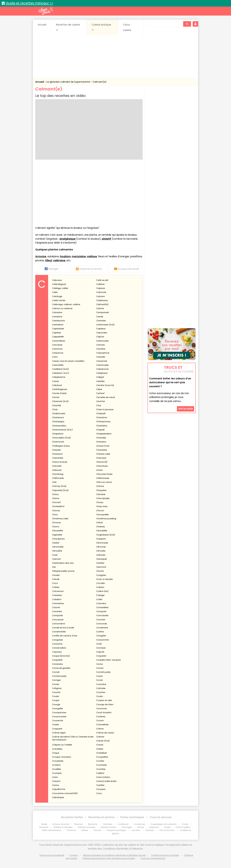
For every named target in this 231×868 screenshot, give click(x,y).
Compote (101, 611)
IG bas (141, 827)
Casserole (102, 361)
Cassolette (58, 365)
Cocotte (101, 583)
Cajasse (101, 288)
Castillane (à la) (60, 369)
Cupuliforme (59, 789)
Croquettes (102, 757)
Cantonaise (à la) (105, 325)
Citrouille (101, 551)
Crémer (100, 737)
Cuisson (56, 781)
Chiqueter (101, 490)
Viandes (150, 830)
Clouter (56, 575)
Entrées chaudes (87, 827)
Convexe (101, 648)
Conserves (139, 824)
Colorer (56, 607)
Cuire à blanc (103, 777)
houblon (65, 256)
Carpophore (103, 353)
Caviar (56, 381)
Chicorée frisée (104, 474)
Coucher (101, 692)
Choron (100, 511)
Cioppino (101, 539)
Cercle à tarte (59, 393)
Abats (44, 824)
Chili (54, 482)
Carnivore (57, 349)
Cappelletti (58, 337)
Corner (100, 668)
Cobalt (56, 579)
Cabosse (57, 280)
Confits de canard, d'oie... (65, 636)
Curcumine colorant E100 (65, 793)
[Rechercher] (187, 24)
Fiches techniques (132, 817)
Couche (56, 692)
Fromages (127, 827)
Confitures (123, 824)
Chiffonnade (103, 478)
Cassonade (102, 365)
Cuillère (100, 773)
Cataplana (102, 373)
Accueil (42, 25)
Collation (57, 599)
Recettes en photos (102, 817)
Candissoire (58, 321)
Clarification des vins (63, 563)
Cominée (57, 611)
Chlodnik (101, 494)
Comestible (102, 607)
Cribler (100, 749)
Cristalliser (102, 753)
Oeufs (168, 827)
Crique (56, 753)
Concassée (102, 615)
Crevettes (57, 749)
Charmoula (58, 442)
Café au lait (102, 280)
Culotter (100, 785)
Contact (74, 855)
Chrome (56, 523)
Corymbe (101, 684)
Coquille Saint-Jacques (109, 660)
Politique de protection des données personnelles (109, 858)
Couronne (102, 708)
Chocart (56, 502)
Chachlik (57, 405)
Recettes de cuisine (68, 27)
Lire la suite (186, 409)
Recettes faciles (72, 817)
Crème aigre (59, 733)
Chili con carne (104, 482)
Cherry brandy (60, 462)
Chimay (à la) (59, 486)
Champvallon (59, 426)
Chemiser (101, 458)
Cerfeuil (100, 393)
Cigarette (57, 535)
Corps (99, 676)
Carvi (55, 357)
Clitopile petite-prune (63, 571)
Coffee (56, 587)
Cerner (56, 397)
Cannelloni (58, 325)
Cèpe (99, 389)
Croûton (56, 765)
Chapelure (58, 434)
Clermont (101, 567)
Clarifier (100, 563)
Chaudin (57, 450)
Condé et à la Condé (63, 628)
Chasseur (101, 442)
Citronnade (102, 543)
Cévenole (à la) (60, 401)
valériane (59, 260)
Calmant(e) (100, 82)
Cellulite (100, 381)
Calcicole (101, 292)
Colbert (100, 587)
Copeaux (57, 652)
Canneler (101, 321)
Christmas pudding (106, 519)
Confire (100, 632)
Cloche (100, 571)
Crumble (101, 769)
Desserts (44, 827)
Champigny (58, 421)
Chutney (101, 527)
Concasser (58, 620)
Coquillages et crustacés (164, 824)
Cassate (101, 357)
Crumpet (57, 773)
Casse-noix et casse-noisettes (68, 361)
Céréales (108, 824)
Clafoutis (101, 555)
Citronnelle (58, 547)
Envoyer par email (126, 269)
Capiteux (101, 329)
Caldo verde (59, 300)
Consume (57, 644)
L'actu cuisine (127, 27)
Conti (99, 644)
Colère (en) (102, 591)
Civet (55, 555)
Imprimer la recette (89, 269)
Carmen (101, 345)
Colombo (101, 603)
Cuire (55, 777)
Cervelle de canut (106, 397)
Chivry (55, 494)
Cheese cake (103, 454)
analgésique (67, 239)
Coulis (99, 696)
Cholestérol (58, 506)
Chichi (99, 470)
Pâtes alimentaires (51, 830)
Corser (56, 684)
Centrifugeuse (60, 389)
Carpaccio (58, 353)
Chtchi (100, 523)
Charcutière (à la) (61, 438)
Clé (54, 567)
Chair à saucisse (105, 409)
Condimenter (59, 632)
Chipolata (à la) (60, 490)
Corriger (57, 680)
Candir (100, 317)
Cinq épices (58, 539)
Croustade (58, 761)
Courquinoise (59, 712)
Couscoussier (59, 716)
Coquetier (57, 660)
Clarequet (102, 559)
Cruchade (102, 765)
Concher (101, 620)
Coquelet (101, 656)
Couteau (101, 716)
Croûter (100, 761)
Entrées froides (108, 827)
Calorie (100, 308)
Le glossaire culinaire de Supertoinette (69, 82)
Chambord (58, 417)
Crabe (56, 725)
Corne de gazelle (61, 668)
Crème (100, 729)
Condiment (102, 628)
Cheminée (58, 458)
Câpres (100, 337)
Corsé (99, 680)
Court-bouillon (104, 712)
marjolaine (79, 256)
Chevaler (57, 466)
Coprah (100, 652)
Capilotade (58, 329)
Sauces (97, 830)
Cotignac (57, 688)
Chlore (56, 498)
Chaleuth (101, 413)
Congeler (101, 636)
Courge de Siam (105, 704)
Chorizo (56, 511)
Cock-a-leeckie (105, 579)
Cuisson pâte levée (106, 781)
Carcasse (57, 345)
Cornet (56, 672)
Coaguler (101, 575)
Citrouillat (57, 551)
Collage (100, 595)
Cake (55, 292)
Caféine (100, 284)
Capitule (57, 333)
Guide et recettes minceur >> (29, 3)
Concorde (102, 624)
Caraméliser (59, 341)
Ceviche (101, 401)
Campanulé (103, 312)
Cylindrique (58, 797)
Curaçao (101, 789)
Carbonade (102, 341)
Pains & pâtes (183, 827)
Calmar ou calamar (62, 308)
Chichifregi (58, 474)
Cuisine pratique (101, 27)
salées (85, 830)
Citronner (101, 547)
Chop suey (102, 506)
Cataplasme (59, 377)
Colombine (58, 603)
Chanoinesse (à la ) (62, 430)
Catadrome (102, 369)
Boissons (93, 824)
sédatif (106, 239)
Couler (56, 696)
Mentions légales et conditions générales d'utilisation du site (114, 855)
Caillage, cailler (60, 288)
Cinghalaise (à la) (106, 535)
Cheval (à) (102, 462)
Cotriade (101, 688)
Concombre (59, 624)
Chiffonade (58, 478)
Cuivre (56, 785)
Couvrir (100, 720)
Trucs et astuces (161, 817)
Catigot (100, 377)
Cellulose (57, 385)
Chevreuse (102, 466)
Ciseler (56, 543)
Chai (99, 405)
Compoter (58, 615)
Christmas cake (60, 519)
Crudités (57, 769)
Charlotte (101, 438)
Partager (52, 269)
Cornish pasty (103, 672)
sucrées (136, 830)
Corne (100, 664)
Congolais (58, 640)
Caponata (102, 333)
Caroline (101, 349)
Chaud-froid (103, 446)
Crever (100, 745)
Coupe (56, 700)
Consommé (103, 640)
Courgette (58, 708)
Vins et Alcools (167, 830)
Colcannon (58, 591)
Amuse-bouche (61, 824)
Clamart (56, 559)
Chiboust (57, 470)
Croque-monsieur (62, 757)
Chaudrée (102, 450)
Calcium (101, 296)
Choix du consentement (153, 858)
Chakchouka (59, 413)
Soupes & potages (116, 830)
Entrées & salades (63, 827)
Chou (55, 515)
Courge (56, 704)
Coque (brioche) (61, 656)
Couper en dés (104, 700)
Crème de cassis (105, 733)
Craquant (57, 729)
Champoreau (103, 421)
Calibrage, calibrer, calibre (66, 304)
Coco (55, 583)
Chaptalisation (104, 434)
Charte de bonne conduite (165, 855)
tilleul (49, 260)
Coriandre (58, 664)
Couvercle (58, 720)
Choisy (100, 502)
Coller (99, 599)
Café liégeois (59, 284)
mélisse (92, 256)
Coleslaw (57, 595)
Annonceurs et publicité (52, 855)
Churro (56, 527)
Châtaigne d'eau (61, 446)
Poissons (71, 830)
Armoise (41, 256)
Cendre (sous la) (105, 385)
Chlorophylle (103, 498)
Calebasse (102, 300)
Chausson (57, 454)
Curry (99, 793)
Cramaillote (102, 725)
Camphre (57, 317)
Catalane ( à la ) (61, 373)
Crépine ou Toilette (62, 745)
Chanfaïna (102, 426)
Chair (55, 409)
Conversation (59, 648)
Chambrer (102, 417)
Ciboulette (58, 531)
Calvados (57, 312)
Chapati (100, 430)
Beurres (79, 824)
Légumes (154, 827)
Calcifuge (57, 296)
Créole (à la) (103, 741)
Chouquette (103, 515)
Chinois (100, 486)
